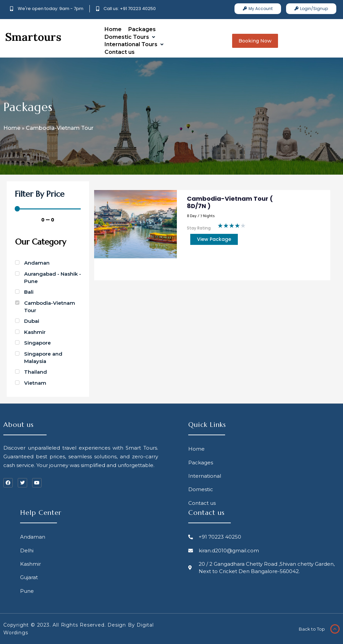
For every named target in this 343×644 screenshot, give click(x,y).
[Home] (113, 29)
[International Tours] (135, 44)
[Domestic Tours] (131, 37)
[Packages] (142, 29)
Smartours (33, 37)
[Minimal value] (48, 209)
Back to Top (310, 629)
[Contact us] (120, 52)
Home (12, 128)
